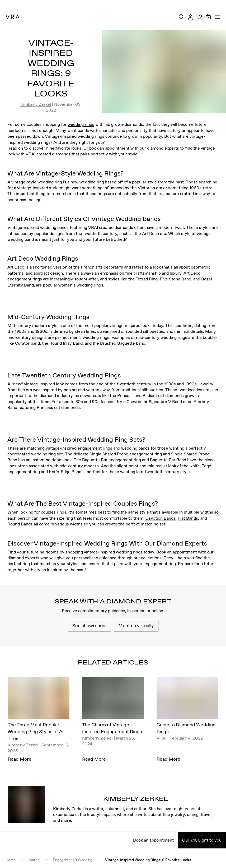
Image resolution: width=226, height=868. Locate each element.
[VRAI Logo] (13, 17)
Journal (34, 860)
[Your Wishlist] (199, 17)
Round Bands (20, 524)
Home (11, 860)
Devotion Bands (161, 518)
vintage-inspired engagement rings (79, 448)
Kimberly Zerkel (36, 104)
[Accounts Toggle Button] (190, 17)
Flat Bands (188, 518)
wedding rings (81, 124)
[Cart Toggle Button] (208, 17)
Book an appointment (153, 840)
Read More (20, 759)
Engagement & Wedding (73, 860)
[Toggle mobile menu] (217, 17)
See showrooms (90, 625)
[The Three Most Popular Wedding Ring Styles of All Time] (39, 699)
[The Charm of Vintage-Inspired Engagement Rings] (113, 699)
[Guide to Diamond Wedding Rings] (187, 699)
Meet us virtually (136, 625)
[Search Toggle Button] (181, 17)
